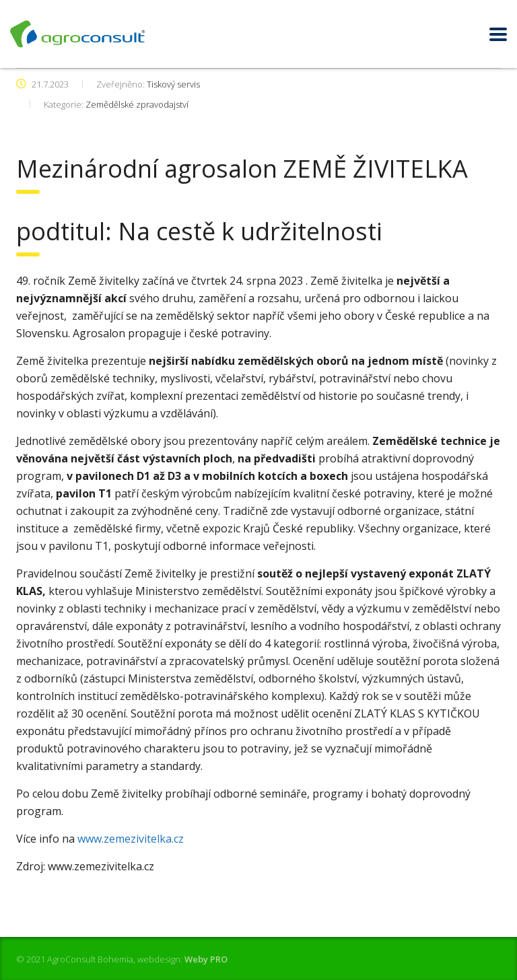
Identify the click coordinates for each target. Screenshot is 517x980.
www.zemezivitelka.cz (131, 839)
